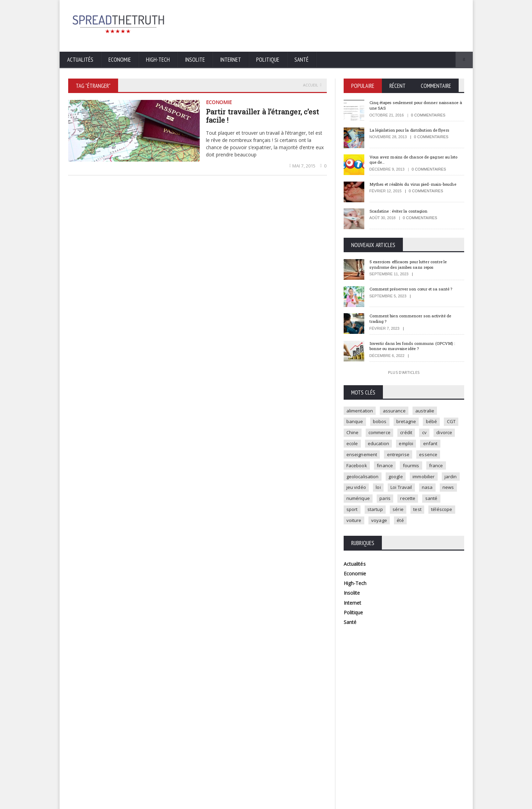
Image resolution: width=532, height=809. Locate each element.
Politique (268, 60)
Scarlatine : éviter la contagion (402, 211)
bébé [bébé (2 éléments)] (435, 422)
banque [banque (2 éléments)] (355, 422)
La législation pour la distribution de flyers (415, 130)
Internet (231, 60)
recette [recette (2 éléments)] (376, 513)
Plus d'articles (404, 373)
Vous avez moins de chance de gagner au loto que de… (414, 160)
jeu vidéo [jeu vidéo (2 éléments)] (413, 491)
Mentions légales (411, 802)
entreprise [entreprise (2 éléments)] (425, 457)
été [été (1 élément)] (377, 536)
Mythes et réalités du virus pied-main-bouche (411, 187)
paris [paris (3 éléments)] (352, 513)
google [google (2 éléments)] (422, 479)
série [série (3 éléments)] (352, 525)
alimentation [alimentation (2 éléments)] (360, 411)
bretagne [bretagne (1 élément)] (409, 422)
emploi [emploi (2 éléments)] (435, 445)
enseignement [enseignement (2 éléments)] (387, 457)
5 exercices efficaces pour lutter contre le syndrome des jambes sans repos (414, 265)
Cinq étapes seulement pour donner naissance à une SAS (408, 105)
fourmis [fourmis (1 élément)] (442, 468)
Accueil (312, 85)
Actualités (80, 60)
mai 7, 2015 (303, 166)
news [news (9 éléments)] (406, 502)
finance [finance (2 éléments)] (415, 468)
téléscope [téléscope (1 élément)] (398, 525)
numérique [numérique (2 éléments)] (435, 502)
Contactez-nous (449, 802)
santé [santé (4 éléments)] (401, 513)
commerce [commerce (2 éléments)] (401, 434)
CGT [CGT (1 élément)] (351, 434)
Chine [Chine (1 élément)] (373, 434)
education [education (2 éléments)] (406, 445)
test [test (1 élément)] (373, 525)
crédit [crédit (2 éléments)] (428, 434)
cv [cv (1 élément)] (447, 434)
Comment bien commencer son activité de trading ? (416, 319)
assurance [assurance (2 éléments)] (395, 411)
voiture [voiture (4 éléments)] (427, 525)
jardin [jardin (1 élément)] (386, 491)
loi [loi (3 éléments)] (436, 491)
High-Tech (158, 60)
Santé (301, 60)
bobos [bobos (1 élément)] (381, 422)
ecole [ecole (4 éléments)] (379, 445)
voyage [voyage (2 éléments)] (355, 536)
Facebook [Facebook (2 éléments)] (386, 468)
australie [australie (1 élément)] (427, 411)
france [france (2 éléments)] (354, 479)
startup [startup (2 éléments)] (447, 513)
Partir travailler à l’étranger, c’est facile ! (261, 116)
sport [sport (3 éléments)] (423, 513)
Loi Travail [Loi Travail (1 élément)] (358, 502)
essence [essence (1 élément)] (356, 468)
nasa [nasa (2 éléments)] (384, 502)
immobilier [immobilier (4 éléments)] (358, 491)
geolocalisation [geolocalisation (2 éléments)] (388, 479)
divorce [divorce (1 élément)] (355, 445)
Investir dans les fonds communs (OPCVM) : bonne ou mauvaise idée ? (416, 346)
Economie (120, 60)
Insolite (195, 60)
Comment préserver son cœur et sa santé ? (416, 289)
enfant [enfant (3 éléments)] (354, 457)
